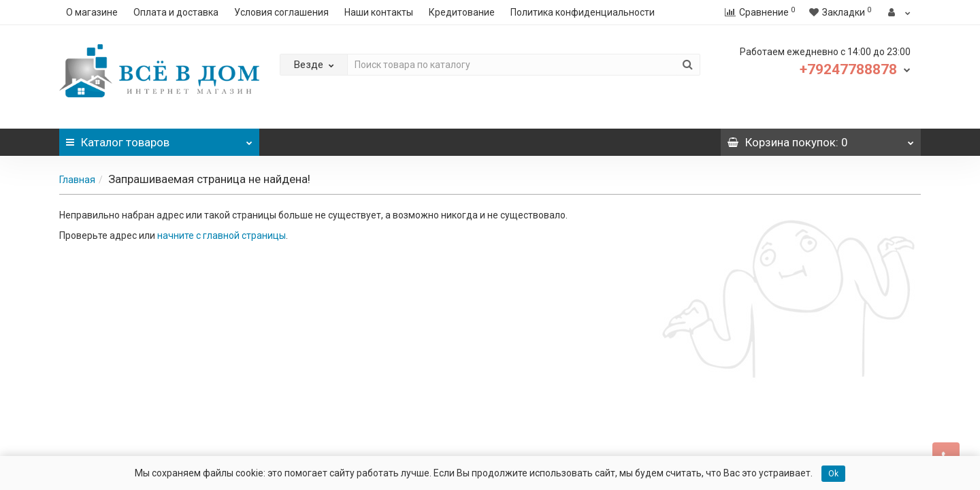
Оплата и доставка (176, 12)
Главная (77, 180)
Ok (833, 474)
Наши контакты (379, 12)
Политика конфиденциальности (583, 12)
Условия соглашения (281, 12)
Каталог (159, 139)
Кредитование (462, 12)
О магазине (92, 12)
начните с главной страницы (222, 235)
